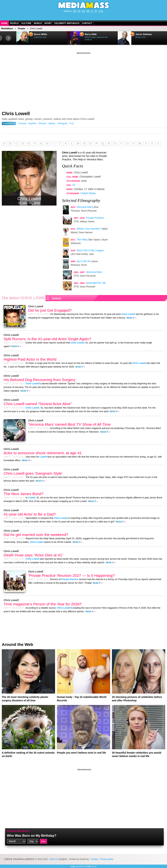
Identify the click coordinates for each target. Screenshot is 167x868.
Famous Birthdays (18, 831)
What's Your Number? (89, 229)
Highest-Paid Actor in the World (30, 359)
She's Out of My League (90, 250)
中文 (101, 11)
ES (83, 11)
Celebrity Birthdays (67, 23)
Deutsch (42, 123)
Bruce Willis (41, 34)
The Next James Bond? (23, 494)
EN (75, 11)
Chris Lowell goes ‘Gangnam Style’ (33, 473)
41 (74, 185)
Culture (26, 23)
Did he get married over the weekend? (36, 535)
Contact (87, 23)
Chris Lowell (16, 114)
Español (32, 123)
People (14, 23)
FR (79, 11)
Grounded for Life (96, 283)
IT (92, 11)
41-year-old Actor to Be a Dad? (30, 514)
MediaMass (7, 29)
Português (62, 123)
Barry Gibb (91, 34)
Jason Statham (144, 34)
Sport (48, 23)
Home (4, 23)
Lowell (43, 457)
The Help (82, 240)
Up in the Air (83, 261)
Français (22, 123)
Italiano (52, 123)
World (38, 23)
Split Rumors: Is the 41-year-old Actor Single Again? (47, 339)
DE (88, 11)
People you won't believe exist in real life (81, 753)
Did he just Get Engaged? (50, 310)
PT (96, 11)
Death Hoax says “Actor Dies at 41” (33, 555)
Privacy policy (107, 859)
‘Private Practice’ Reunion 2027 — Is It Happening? (71, 575)
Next (8, 38)
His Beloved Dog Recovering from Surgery (39, 380)
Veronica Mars (85, 207)
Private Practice (95, 218)
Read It (131, 318)
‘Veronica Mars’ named (69, 424)
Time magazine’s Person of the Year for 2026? (43, 604)
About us (54, 859)
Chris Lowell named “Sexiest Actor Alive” (38, 404)
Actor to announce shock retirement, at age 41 (43, 453)
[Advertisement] (83, 80)
